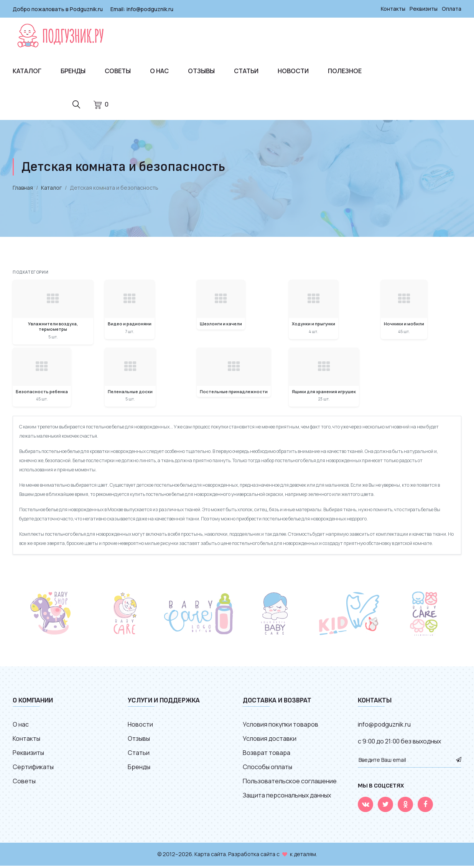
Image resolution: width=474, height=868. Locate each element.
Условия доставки (270, 741)
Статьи (246, 71)
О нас (159, 71)
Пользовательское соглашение (290, 783)
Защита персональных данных (287, 797)
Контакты (392, 9)
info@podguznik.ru (150, 9)
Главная (23, 190)
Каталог (27, 71)
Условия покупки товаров (281, 727)
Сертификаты (33, 769)
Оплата (451, 9)
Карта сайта (210, 856)
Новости (293, 71)
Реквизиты (423, 9)
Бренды (73, 71)
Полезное (345, 71)
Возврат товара (267, 755)
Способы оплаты (267, 769)
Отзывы (201, 71)
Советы (118, 71)
